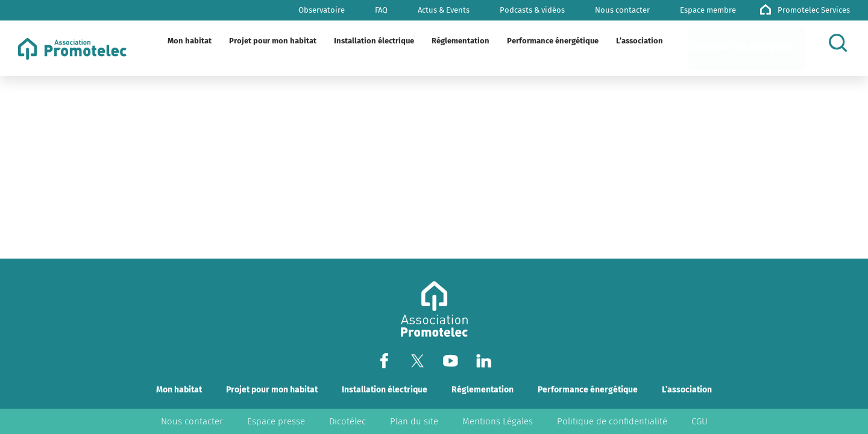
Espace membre (708, 10)
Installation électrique (385, 390)
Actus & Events (444, 10)
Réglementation (483, 390)
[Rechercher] (841, 43)
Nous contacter (622, 10)
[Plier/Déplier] (206, 41)
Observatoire (322, 10)
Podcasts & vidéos (532, 10)
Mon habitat (179, 390)
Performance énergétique (588, 390)
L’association (687, 390)
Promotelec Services (814, 10)
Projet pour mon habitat (272, 390)
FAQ (381, 10)
